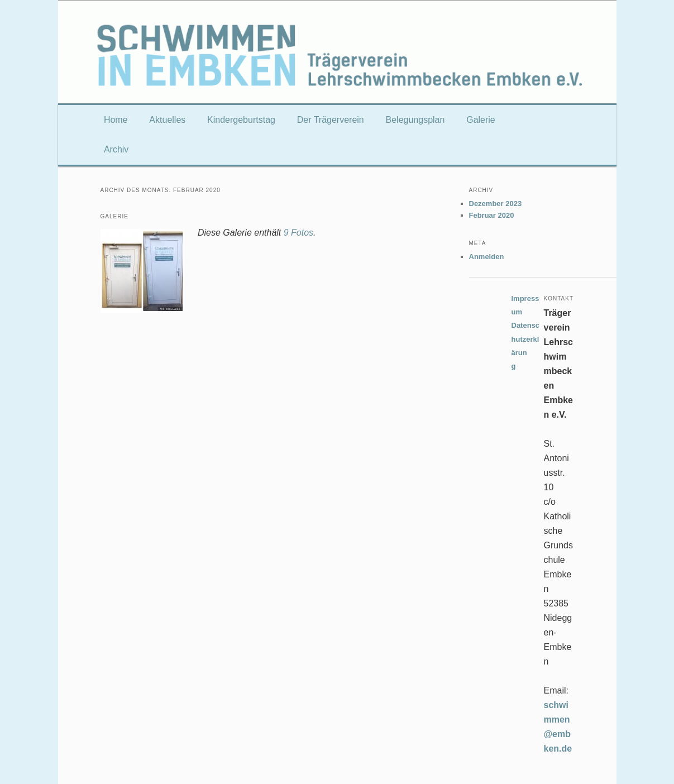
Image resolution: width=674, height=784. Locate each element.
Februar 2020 (492, 215)
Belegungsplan (415, 120)
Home (116, 120)
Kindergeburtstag (241, 120)
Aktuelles (167, 120)
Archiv (116, 149)
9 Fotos (298, 233)
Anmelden (487, 257)
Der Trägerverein (331, 120)
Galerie (481, 120)
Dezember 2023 (496, 204)
